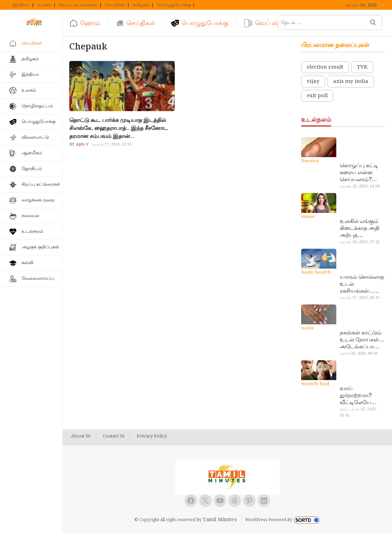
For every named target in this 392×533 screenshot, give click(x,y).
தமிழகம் (141, 5)
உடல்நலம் (32, 231)
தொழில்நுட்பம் (37, 106)
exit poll (317, 96)
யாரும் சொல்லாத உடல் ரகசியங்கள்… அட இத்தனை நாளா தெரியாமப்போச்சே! (362, 284)
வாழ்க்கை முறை (38, 200)
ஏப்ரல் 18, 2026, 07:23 (360, 242)
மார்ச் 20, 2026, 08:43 (359, 354)
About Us (81, 437)
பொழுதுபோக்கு (174, 5)
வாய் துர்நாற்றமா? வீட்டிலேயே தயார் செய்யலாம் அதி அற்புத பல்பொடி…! (362, 396)
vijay (313, 82)
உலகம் (44, 5)
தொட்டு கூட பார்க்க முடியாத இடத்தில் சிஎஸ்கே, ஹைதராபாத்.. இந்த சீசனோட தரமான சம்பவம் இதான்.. (119, 128)
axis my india (351, 82)
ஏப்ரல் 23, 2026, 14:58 (360, 186)
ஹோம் (90, 23)
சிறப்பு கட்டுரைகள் (78, 5)
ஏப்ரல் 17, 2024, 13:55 (112, 145)
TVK (362, 67)
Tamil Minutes (220, 520)
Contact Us (114, 437)
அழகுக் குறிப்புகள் (40, 247)
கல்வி (28, 263)
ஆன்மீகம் (32, 153)
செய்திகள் (115, 5)
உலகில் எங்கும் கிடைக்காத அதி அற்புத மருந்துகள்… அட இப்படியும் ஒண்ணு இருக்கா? (362, 229)
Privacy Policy (152, 437)
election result (325, 67)
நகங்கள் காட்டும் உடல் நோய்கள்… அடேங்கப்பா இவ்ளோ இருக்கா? (362, 340)
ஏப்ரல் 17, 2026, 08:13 (360, 298)
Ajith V (81, 145)
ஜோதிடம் (32, 169)
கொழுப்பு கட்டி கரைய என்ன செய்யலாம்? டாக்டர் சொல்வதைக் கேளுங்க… (359, 173)
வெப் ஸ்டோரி (275, 23)
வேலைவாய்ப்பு (38, 279)
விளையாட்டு (35, 137)
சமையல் (30, 216)
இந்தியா (21, 5)
